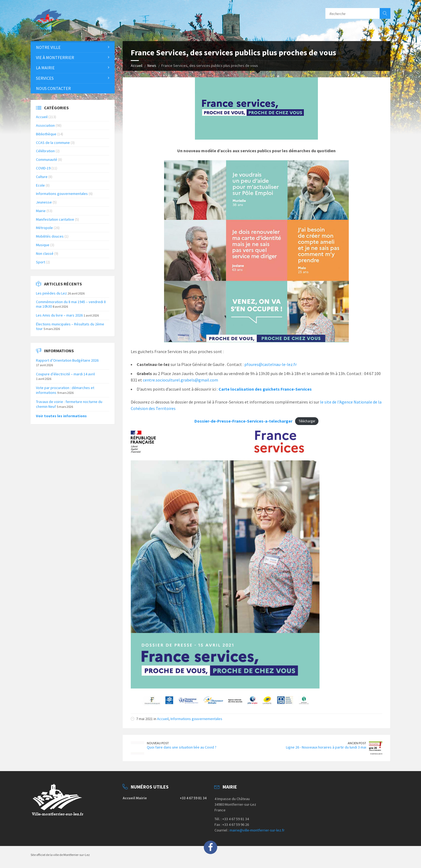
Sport (41, 262)
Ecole (40, 185)
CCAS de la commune (53, 143)
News (152, 66)
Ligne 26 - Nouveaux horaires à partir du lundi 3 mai (326, 747)
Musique (43, 245)
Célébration (45, 151)
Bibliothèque (46, 134)
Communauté (47, 159)
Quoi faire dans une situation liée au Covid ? (182, 747)
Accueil (137, 66)
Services (45, 78)
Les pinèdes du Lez (51, 293)
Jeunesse (44, 202)
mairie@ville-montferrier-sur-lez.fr (257, 830)
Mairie (41, 211)
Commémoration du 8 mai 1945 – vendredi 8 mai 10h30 (71, 304)
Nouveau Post (158, 743)
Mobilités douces (50, 236)
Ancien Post (357, 743)
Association (45, 125)
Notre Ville (48, 47)
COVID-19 (43, 168)
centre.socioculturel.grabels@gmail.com (180, 380)
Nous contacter (53, 88)
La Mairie (45, 68)
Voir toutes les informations (61, 416)
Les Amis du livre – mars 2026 (59, 315)
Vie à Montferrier (55, 57)
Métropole (44, 228)
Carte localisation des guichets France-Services (265, 389)
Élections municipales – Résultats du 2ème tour (70, 326)
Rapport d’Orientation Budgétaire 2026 (67, 360)
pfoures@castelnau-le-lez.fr (271, 364)
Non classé (45, 253)
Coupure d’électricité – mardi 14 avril (65, 374)
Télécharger (307, 421)
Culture (42, 177)
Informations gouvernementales (196, 719)
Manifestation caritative (55, 219)
